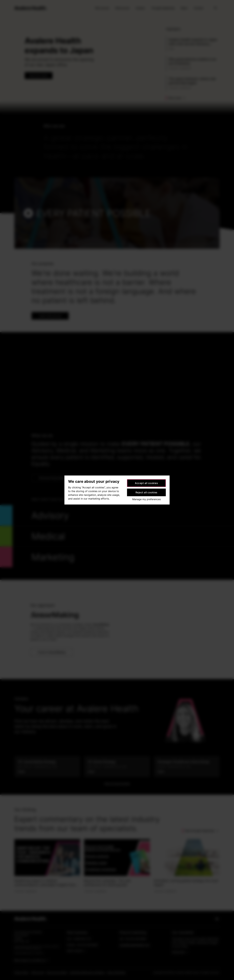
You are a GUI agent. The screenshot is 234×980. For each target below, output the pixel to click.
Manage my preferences (146, 499)
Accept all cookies (146, 483)
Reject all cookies (146, 492)
